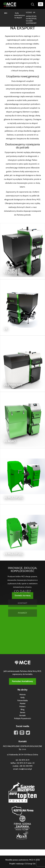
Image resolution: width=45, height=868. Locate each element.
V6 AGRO (29, 21)
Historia (22, 695)
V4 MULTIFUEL (31, 16)
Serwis (23, 712)
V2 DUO (29, 13)
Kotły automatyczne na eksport (20, 15)
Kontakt (22, 715)
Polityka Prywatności (22, 718)
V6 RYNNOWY (31, 23)
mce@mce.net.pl (25, 769)
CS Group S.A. (30, 864)
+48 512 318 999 (26, 766)
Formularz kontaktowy (22, 681)
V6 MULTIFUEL (31, 19)
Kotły (23, 698)
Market (23, 704)
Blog (22, 710)
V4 (34, 13)
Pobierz (22, 707)
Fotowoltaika (23, 701)
